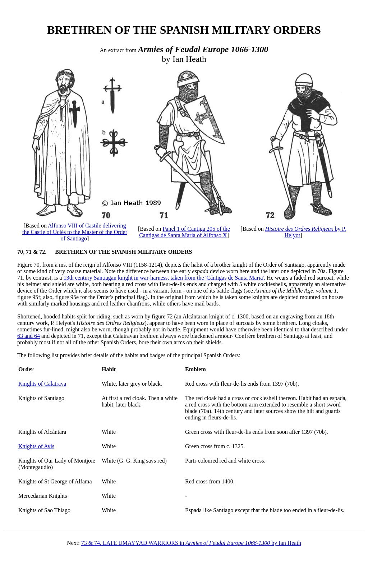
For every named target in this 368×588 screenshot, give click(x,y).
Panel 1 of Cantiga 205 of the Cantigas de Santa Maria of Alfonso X (185, 232)
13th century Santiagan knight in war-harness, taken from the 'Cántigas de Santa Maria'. (164, 278)
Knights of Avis (36, 446)
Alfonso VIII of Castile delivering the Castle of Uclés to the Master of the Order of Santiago (75, 232)
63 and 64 (29, 336)
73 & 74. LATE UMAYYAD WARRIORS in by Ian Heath (191, 543)
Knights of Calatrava (42, 384)
